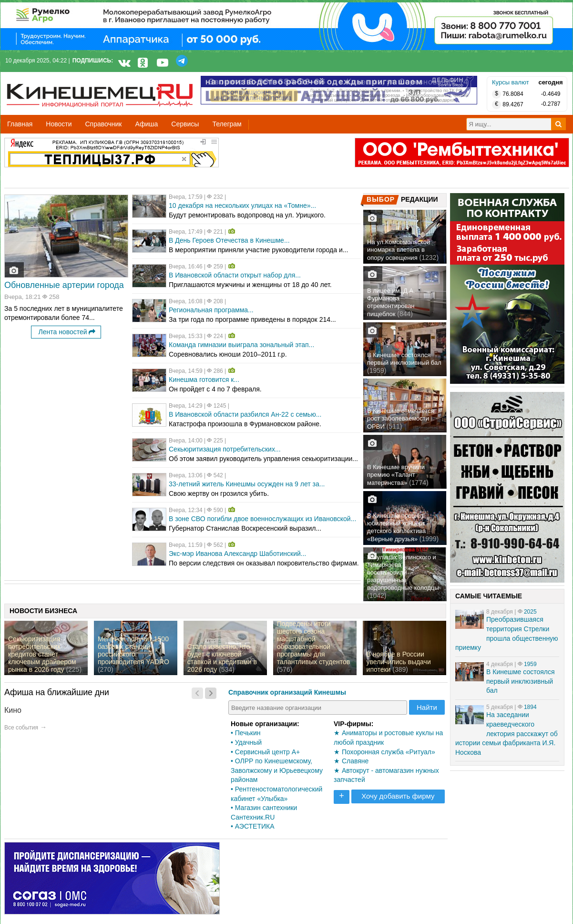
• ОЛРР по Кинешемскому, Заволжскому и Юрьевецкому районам (277, 770)
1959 (530, 664)
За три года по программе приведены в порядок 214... (252, 319)
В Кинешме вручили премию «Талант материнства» (396, 475)
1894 (530, 707)
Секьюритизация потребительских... (225, 449)
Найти (427, 707)
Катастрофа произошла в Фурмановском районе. (245, 424)
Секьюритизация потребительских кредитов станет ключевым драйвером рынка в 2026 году (42, 654)
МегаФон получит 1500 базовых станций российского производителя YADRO (133, 650)
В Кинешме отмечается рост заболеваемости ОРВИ (401, 419)
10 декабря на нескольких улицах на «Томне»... (242, 205)
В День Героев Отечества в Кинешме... (229, 240)
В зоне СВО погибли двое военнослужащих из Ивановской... (262, 519)
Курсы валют (511, 82)
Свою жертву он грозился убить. (219, 493)
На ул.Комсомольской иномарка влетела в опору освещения (399, 250)
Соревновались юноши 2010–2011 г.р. (228, 354)
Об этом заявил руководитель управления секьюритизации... (263, 459)
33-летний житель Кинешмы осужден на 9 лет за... (247, 484)
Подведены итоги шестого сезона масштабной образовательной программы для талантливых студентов (313, 643)
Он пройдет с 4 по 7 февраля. (215, 389)
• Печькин (246, 733)
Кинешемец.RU (42, 77)
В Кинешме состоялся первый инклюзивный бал (404, 359)
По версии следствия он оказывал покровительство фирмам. (264, 563)
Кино (13, 710)
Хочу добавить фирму (398, 796)
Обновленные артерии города (64, 285)
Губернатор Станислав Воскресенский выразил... (245, 528)
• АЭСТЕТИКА (253, 826)
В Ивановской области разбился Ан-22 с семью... (245, 414)
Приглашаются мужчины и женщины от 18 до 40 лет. (250, 285)
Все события (21, 728)
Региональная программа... (211, 310)
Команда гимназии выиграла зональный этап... (241, 345)
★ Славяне (351, 761)
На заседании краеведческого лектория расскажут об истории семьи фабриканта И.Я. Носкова (506, 733)
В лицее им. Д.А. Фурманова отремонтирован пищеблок (391, 302)
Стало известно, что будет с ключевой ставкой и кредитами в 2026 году (222, 658)
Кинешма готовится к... (204, 380)
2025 (530, 612)
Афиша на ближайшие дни (57, 692)
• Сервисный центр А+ (265, 752)
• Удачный (246, 742)
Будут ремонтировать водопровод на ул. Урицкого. (247, 215)
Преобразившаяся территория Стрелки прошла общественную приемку (507, 633)
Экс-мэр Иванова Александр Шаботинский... (238, 554)
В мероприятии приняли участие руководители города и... (258, 250)
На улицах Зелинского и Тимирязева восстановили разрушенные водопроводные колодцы (403, 572)
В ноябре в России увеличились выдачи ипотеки (399, 662)
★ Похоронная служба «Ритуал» (384, 752)
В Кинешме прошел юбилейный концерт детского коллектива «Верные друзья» (396, 527)
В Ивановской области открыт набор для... (235, 275)
